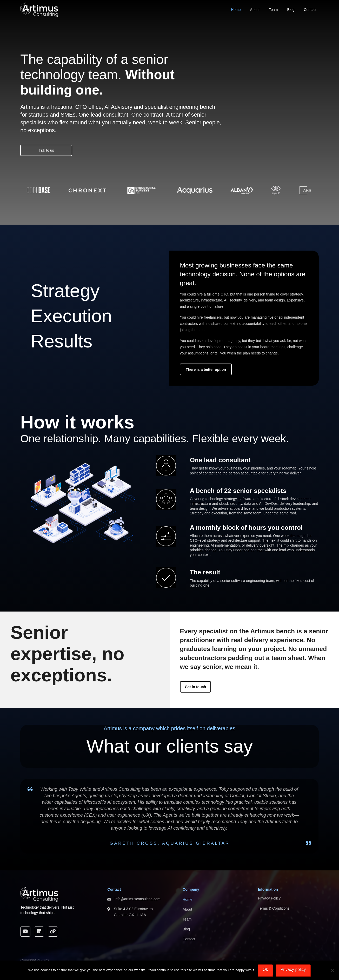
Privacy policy (293, 969)
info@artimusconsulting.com (137, 899)
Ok (265, 969)
